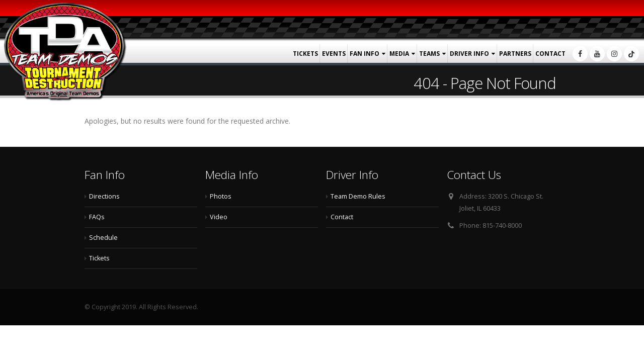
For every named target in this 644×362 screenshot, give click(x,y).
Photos (221, 196)
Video (219, 217)
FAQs (97, 217)
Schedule (103, 238)
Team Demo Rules (358, 196)
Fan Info (365, 54)
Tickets (305, 54)
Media (399, 54)
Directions (104, 196)
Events (334, 54)
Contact (550, 54)
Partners (515, 54)
